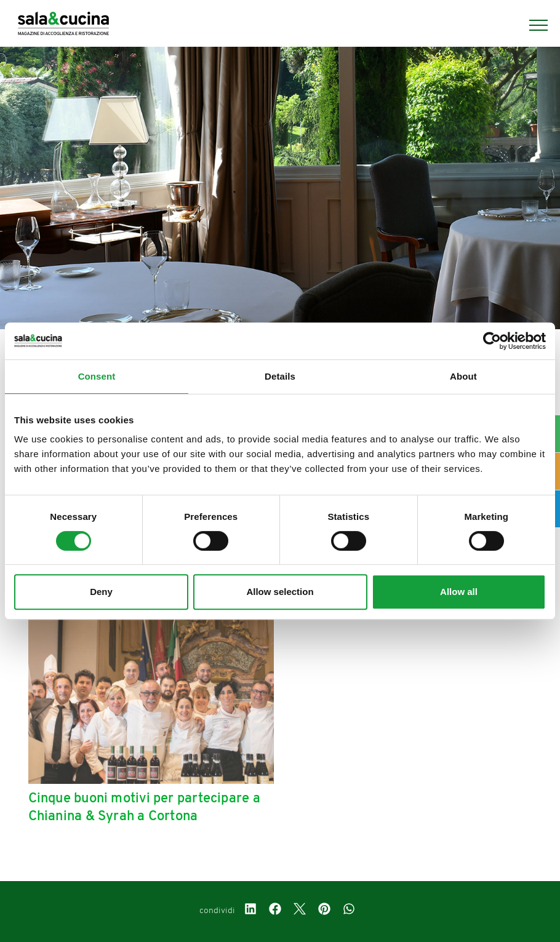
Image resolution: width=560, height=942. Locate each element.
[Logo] (63, 25)
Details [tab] (280, 376)
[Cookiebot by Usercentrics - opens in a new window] (492, 341)
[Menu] (532, 25)
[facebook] (275, 911)
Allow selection (280, 592)
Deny (101, 592)
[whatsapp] (349, 911)
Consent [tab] (97, 376)
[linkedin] (250, 911)
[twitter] (300, 911)
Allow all (459, 592)
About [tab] (463, 376)
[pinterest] (324, 911)
